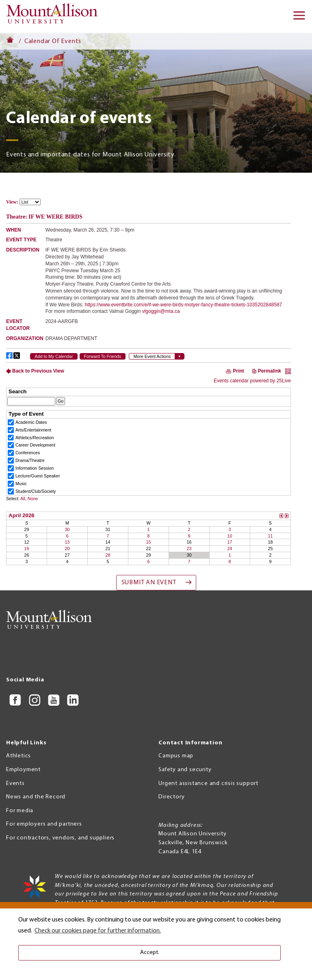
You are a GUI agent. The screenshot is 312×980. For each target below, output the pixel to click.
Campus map (176, 756)
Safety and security (185, 770)
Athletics (18, 756)
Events (15, 784)
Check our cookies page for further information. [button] (98, 931)
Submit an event (149, 583)
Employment (23, 770)
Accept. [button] (150, 953)
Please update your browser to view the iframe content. (148, 202)
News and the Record (36, 797)
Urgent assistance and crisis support (208, 784)
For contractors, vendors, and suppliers (60, 838)
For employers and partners (44, 824)
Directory (171, 797)
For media (20, 811)
